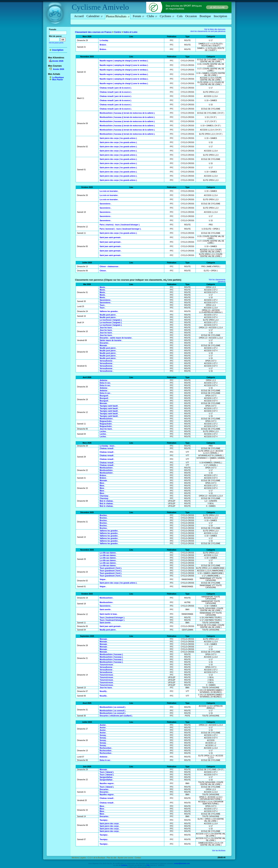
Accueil (79, 16)
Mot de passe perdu (56, 43)
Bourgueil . (104, 396)
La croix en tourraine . (109, 191)
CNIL (148, 865)
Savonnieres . (105, 204)
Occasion (191, 16)
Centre (118, 32)
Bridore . (103, 45)
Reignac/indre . (106, 421)
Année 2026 (58, 61)
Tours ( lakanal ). (107, 772)
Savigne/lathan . (106, 777)
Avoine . (103, 725)
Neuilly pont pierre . (108, 630)
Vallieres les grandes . (109, 311)
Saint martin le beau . (109, 614)
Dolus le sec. (105, 383)
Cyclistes (167, 16)
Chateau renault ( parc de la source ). (116, 88)
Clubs (152, 16)
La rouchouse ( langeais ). (111, 320)
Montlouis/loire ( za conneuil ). (113, 707)
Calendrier (94, 16)
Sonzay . (103, 735)
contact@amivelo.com (182, 863)
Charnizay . (104, 496)
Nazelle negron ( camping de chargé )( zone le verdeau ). (124, 61)
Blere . (102, 483)
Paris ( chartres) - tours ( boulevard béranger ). (120, 225)
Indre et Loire (131, 32)
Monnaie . (104, 346)
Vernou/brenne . (106, 361)
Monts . (103, 287)
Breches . (104, 515)
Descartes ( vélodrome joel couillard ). (116, 716)
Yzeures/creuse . (107, 665)
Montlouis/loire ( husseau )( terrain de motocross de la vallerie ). (127, 113)
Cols (180, 16)
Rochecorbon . (106, 748)
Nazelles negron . (107, 783)
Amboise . (104, 380)
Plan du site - (112, 858)
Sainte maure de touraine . (111, 340)
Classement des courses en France (93, 32)
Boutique (205, 16)
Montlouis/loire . (107, 419)
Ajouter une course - (126, 858)
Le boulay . (104, 40)
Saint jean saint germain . (111, 237)
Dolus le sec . (105, 393)
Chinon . (103, 271)
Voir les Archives (219, 851)
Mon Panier (58, 80)
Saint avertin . (106, 610)
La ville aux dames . (108, 553)
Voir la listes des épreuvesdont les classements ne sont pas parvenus (208, 30)
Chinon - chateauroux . (109, 266)
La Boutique (58, 77)
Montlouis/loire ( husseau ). (111, 654)
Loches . (103, 431)
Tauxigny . (104, 820)
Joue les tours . (106, 328)
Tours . (103, 305)
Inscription (220, 16)
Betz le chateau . (107, 501)
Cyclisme (86, 7)
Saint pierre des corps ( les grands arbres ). (118, 138)
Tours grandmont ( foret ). (111, 568)
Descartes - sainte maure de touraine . (116, 338)
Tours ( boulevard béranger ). (112, 618)
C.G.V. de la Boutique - (97, 858)
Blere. (102, 486)
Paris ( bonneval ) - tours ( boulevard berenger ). (120, 229)
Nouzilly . (104, 691)
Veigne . (103, 579)
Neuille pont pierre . (108, 315)
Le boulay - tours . (107, 446)
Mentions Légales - (80, 858)
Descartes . (104, 343)
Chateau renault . (107, 448)
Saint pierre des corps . (110, 824)
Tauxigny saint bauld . (109, 406)
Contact (138, 858)
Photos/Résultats (118, 16)
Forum (138, 16)
